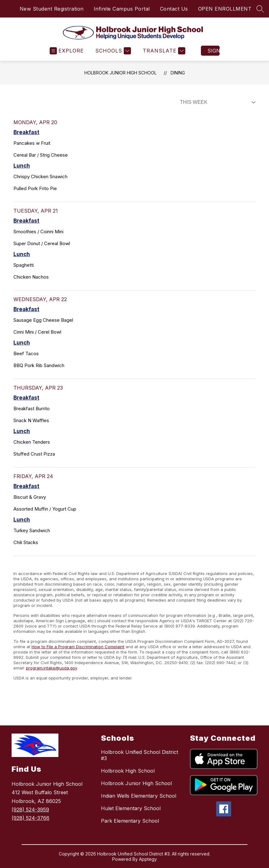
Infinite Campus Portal (122, 9)
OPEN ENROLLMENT (225, 9)
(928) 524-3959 (30, 810)
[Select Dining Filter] (217, 102)
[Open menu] (67, 51)
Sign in (214, 51)
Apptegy (148, 859)
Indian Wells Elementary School (139, 796)
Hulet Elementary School (131, 808)
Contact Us (174, 9)
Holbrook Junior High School (120, 73)
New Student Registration (52, 9)
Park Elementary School (130, 821)
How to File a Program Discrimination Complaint (78, 647)
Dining (178, 73)
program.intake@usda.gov (51, 668)
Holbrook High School (128, 771)
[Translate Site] (163, 51)
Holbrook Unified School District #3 (139, 755)
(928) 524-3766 (30, 818)
